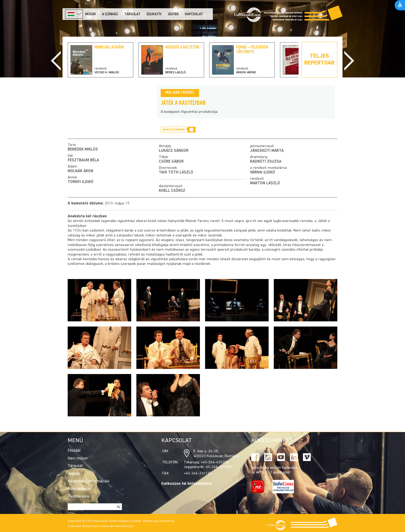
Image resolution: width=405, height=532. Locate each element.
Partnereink (79, 497)
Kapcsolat (194, 14)
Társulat (132, 14)
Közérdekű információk (89, 481)
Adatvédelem (79, 489)
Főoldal (74, 451)
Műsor (91, 14)
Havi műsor (78, 458)
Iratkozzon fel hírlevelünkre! (187, 484)
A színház (110, 14)
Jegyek (173, 14)
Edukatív (154, 14)
